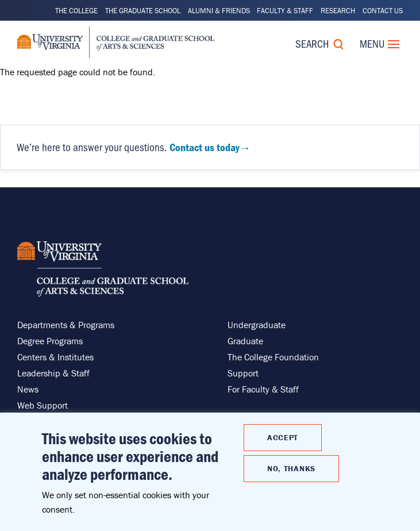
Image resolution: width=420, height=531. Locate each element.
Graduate (245, 341)
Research (338, 11)
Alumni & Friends (219, 11)
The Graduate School (143, 11)
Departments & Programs (66, 325)
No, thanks (291, 468)
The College (76, 11)
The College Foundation (273, 357)
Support (243, 373)
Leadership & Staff (53, 373)
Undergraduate (257, 325)
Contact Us (383, 11)
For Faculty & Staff (263, 389)
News (28, 389)
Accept (283, 437)
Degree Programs (50, 341)
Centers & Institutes (55, 357)
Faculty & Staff (285, 11)
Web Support (43, 405)
